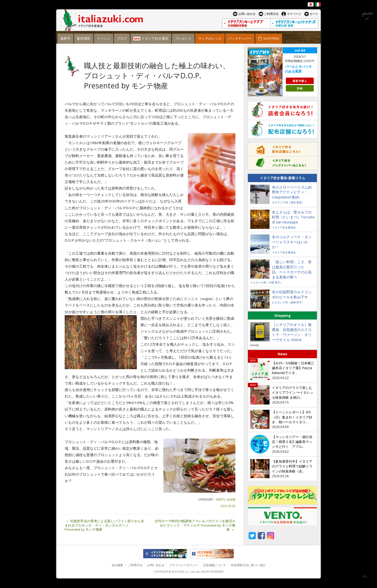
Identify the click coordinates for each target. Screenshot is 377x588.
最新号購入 (300, 81)
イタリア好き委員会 (284, 227)
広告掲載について (214, 565)
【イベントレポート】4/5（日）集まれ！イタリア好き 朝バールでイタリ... (292, 417)
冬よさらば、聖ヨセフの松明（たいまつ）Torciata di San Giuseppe (293, 217)
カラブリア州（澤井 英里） (288, 202)
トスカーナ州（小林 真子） (267, 282)
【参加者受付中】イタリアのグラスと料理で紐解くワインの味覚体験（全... (292, 466)
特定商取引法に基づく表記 (248, 565)
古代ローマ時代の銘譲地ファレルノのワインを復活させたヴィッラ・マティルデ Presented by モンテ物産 (195, 525)
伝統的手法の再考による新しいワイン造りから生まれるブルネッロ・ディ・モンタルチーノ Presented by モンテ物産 (104, 525)
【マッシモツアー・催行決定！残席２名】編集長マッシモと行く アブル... (292, 442)
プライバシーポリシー (184, 565)
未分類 (231, 499)
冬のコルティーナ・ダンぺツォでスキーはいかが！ (292, 242)
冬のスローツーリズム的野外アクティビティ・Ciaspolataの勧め (292, 192)
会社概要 (117, 565)
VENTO (221, 499)
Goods (254, 345)
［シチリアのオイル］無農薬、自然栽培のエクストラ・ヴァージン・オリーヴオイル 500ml (292, 332)
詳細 (300, 88)
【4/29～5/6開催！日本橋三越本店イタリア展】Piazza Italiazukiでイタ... (293, 368)
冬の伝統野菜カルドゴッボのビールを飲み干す (292, 294)
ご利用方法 (135, 565)
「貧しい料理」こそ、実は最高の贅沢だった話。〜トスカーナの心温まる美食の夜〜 (292, 269)
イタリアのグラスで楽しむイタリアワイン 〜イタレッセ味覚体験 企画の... (293, 393)
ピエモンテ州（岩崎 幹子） (288, 302)
